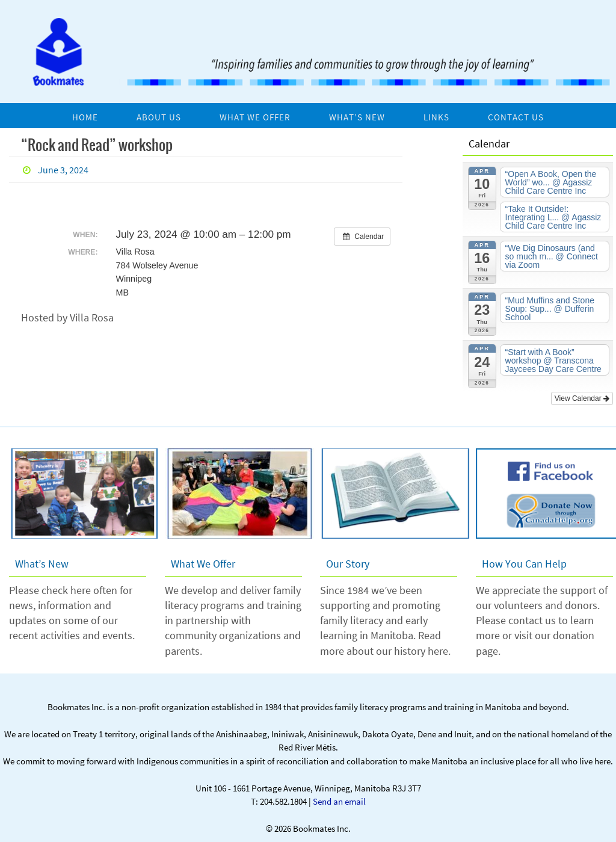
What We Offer (203, 564)
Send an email (339, 801)
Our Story (348, 564)
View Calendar (582, 398)
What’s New (42, 564)
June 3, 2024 (63, 170)
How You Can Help (524, 564)
